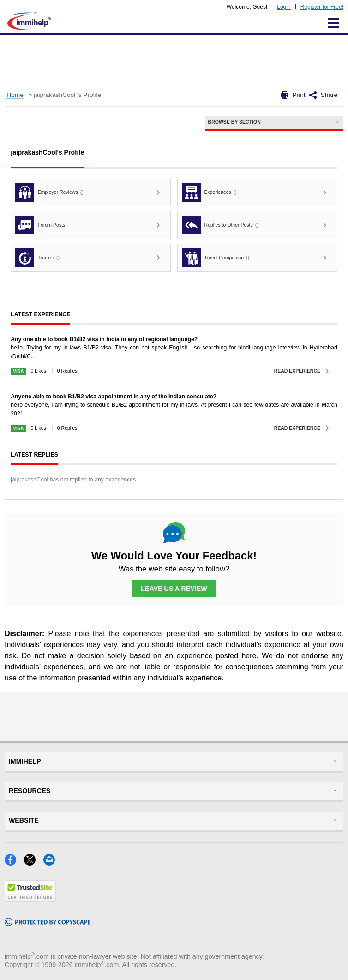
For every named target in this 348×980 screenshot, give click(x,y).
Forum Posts (40, 225)
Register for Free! (322, 7)
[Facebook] (14, 863)
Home (15, 95)
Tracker (37, 258)
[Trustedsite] (30, 899)
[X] (34, 863)
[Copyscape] (48, 923)
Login (284, 7)
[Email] (52, 863)
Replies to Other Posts (220, 225)
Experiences (209, 192)
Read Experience (297, 371)
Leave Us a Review (174, 589)
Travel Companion (216, 258)
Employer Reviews (49, 192)
